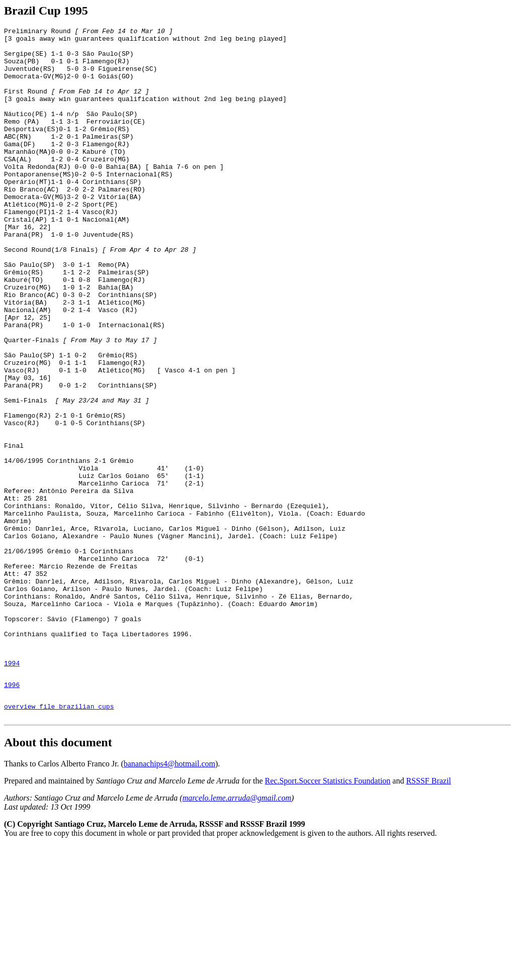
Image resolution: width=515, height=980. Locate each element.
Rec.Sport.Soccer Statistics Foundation (328, 915)
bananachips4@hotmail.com (169, 898)
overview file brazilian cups (59, 839)
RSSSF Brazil (428, 915)
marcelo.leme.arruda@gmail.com (237, 932)
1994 (12, 790)
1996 (12, 814)
